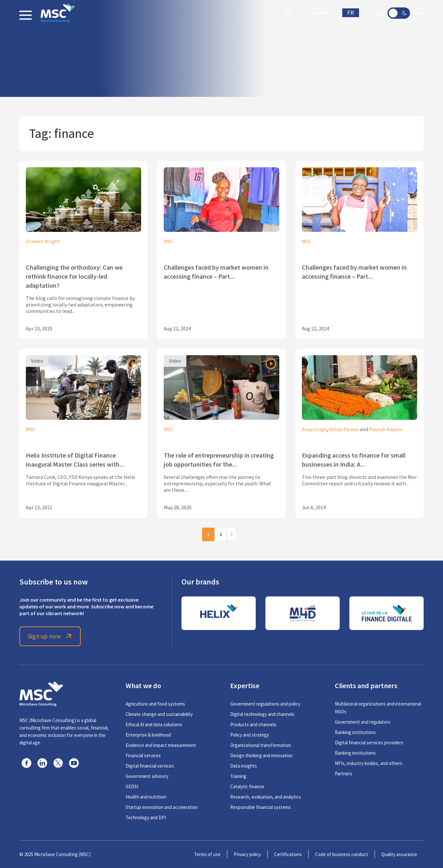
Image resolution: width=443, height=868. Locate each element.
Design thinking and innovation (261, 755)
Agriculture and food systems (155, 704)
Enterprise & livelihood (148, 735)
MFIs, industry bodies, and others (369, 763)
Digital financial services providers (369, 743)
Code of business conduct (342, 854)
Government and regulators (363, 722)
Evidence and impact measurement (161, 745)
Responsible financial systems (261, 807)
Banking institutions (355, 732)
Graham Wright (43, 242)
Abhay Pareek (344, 429)
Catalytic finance (247, 786)
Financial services (143, 755)
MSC (169, 242)
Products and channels (253, 724)
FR (351, 13)
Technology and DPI (146, 817)
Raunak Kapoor (386, 429)
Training (238, 776)
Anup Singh (314, 429)
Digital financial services (150, 766)
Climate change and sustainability (159, 714)
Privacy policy (247, 854)
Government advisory (147, 776)
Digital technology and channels (262, 714)
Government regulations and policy (265, 704)
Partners (344, 774)
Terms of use (207, 854)
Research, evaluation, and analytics (266, 797)
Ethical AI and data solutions (154, 724)
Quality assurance (399, 854)
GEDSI (132, 786)
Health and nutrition (146, 797)
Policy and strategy (250, 735)
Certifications (288, 854)
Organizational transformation (261, 745)
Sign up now (50, 636)
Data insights (244, 766)
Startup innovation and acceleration (162, 807)
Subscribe (318, 13)
